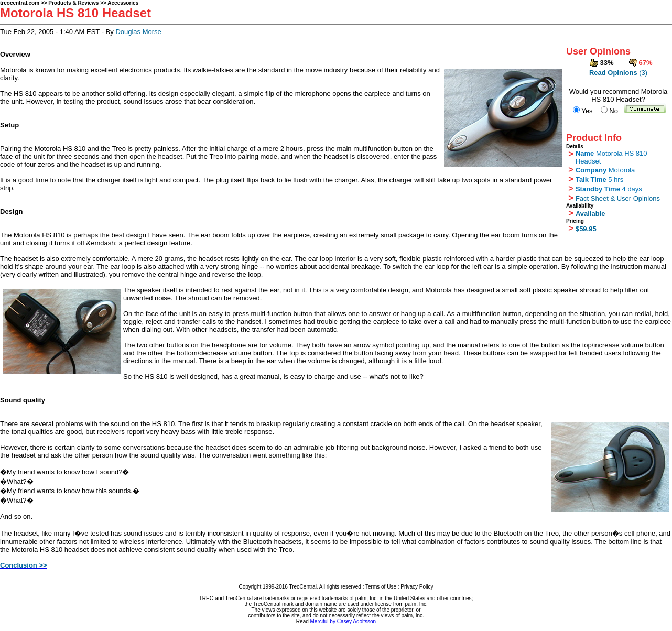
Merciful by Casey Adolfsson (343, 621)
